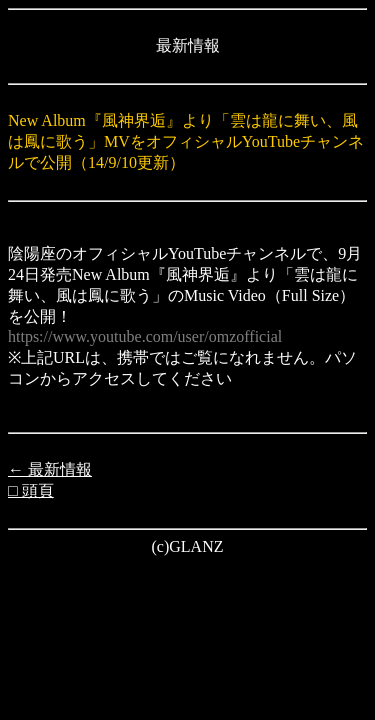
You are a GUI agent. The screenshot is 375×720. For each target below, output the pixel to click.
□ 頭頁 (31, 490)
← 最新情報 (50, 469)
